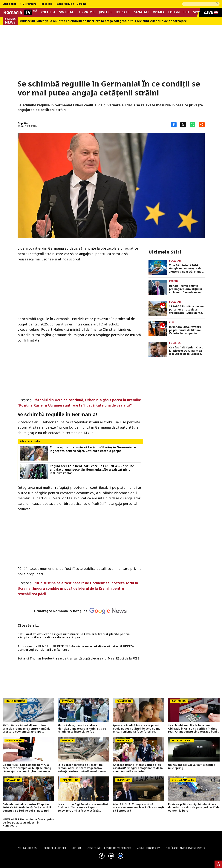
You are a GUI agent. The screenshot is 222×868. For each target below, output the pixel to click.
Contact (76, 848)
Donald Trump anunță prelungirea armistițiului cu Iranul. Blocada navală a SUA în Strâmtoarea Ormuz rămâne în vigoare (186, 289)
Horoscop (46, 4)
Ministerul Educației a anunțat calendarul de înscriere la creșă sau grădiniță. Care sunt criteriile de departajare (103, 21)
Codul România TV (148, 848)
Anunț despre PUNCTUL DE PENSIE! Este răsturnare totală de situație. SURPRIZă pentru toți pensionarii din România (76, 648)
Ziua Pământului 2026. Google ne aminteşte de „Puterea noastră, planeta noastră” (187, 268)
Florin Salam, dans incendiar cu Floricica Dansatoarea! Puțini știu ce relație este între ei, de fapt (82, 729)
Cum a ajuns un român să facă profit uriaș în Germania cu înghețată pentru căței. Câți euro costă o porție (93, 449)
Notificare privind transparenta (185, 848)
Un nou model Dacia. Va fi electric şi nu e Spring (192, 767)
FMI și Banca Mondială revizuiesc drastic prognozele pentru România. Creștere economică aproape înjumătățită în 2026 (27, 729)
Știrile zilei (9, 4)
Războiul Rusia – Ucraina (71, 4)
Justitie (105, 12)
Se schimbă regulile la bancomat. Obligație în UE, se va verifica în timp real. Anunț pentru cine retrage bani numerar (193, 729)
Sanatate (142, 12)
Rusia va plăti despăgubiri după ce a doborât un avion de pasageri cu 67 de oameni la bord (194, 807)
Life (186, 12)
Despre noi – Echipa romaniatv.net (109, 848)
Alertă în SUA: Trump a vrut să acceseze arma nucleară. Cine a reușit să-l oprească (139, 807)
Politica (48, 12)
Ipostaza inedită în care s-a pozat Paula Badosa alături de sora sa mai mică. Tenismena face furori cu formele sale (137, 729)
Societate (67, 12)
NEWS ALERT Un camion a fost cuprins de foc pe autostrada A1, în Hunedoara (28, 823)
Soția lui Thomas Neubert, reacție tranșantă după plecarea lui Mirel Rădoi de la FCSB (78, 659)
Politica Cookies (27, 848)
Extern (174, 12)
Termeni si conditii (54, 848)
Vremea (159, 12)
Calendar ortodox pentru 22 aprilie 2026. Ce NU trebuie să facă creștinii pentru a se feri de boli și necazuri (27, 807)
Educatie (123, 12)
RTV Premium (28, 4)
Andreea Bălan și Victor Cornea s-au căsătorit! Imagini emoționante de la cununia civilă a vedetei (138, 768)
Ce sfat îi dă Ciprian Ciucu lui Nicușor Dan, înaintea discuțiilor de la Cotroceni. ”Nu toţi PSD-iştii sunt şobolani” (187, 351)
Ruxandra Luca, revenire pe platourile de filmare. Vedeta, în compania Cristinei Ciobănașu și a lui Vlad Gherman (186, 330)
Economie (87, 12)
